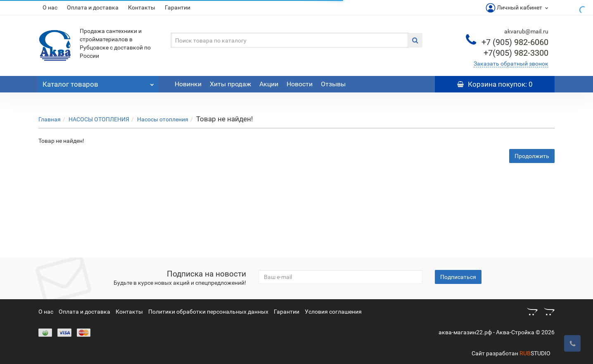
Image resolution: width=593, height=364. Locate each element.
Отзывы (333, 84)
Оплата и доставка (93, 7)
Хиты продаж (230, 84)
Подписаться (458, 277)
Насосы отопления (163, 119)
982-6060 (515, 42)
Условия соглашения (333, 312)
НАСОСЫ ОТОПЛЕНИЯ (99, 119)
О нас (50, 7)
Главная (50, 119)
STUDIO (535, 353)
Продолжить (532, 156)
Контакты (142, 7)
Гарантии (178, 7)
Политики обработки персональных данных (208, 312)
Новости (300, 84)
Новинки (188, 84)
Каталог (98, 82)
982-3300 (516, 53)
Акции (269, 84)
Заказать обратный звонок (511, 64)
